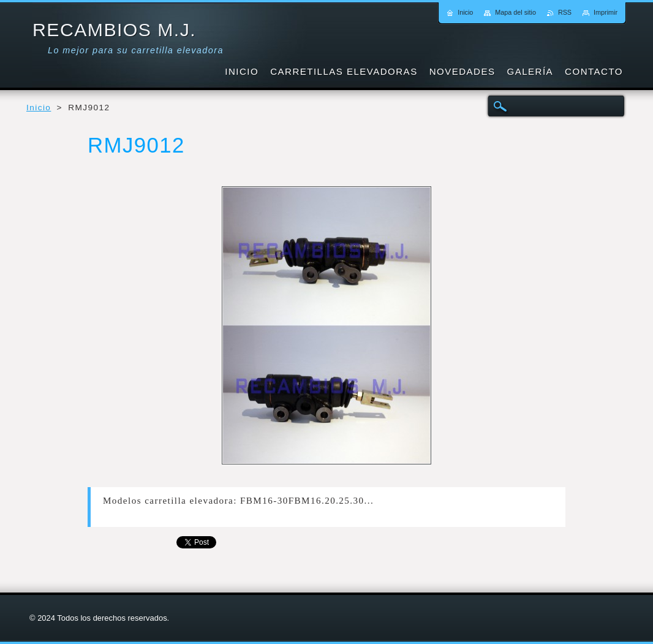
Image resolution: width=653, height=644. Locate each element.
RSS (565, 12)
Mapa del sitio (515, 12)
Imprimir (606, 12)
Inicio (39, 108)
